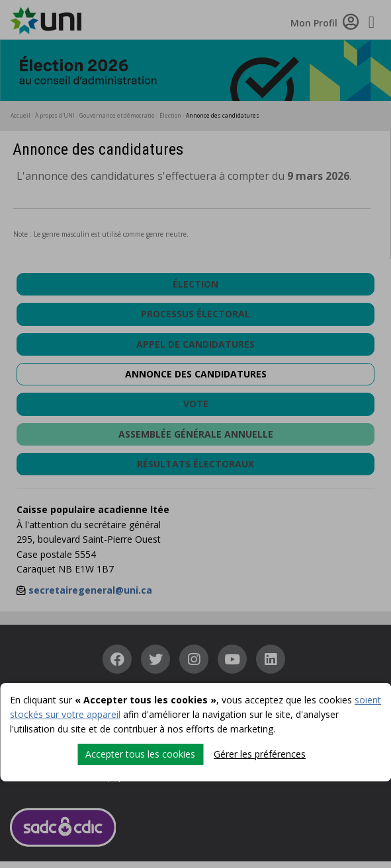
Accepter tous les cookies (140, 754)
